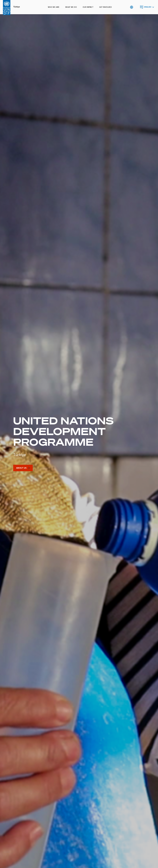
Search (137, 7)
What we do (71, 7)
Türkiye (17, 7)
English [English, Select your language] (148, 7)
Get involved (105, 7)
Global (132, 7)
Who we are (54, 7)
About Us (21, 468)
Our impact (88, 7)
